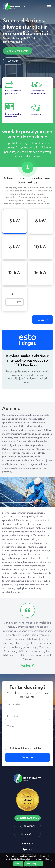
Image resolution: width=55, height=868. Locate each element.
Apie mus (13, 62)
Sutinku (18, 864)
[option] (27, 44)
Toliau (43, 320)
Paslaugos (27, 844)
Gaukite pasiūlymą (18, 52)
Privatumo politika (31, 748)
